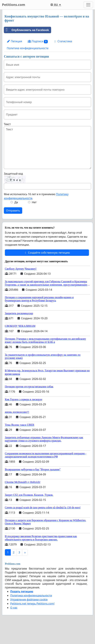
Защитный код (13, 174)
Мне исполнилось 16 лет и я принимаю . (36, 196)
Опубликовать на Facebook (26, 30)
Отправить (13, 211)
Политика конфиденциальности (28, 48)
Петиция (14, 41)
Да (16, 202)
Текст (7, 124)
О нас (14, 608)
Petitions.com (14, 5)
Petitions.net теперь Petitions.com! (32, 604)
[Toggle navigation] (88, 5)
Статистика (63, 41)
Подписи (38, 41)
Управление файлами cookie (29, 600)
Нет (34, 202)
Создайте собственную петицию (47, 253)
